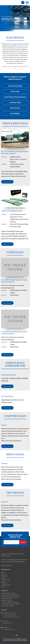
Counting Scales (15, 102)
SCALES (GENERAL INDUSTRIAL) (10, 595)
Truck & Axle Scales (15, 86)
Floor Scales (15, 91)
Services (3, 586)
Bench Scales (15, 108)
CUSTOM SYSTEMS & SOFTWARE (10, 604)
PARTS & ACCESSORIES (8, 606)
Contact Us (4, 583)
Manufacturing (5, 579)
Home (3, 572)
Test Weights (15, 113)
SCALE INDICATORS (7, 599)
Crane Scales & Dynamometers (15, 97)
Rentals (3, 578)
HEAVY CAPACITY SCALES (8, 593)
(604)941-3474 (8, 623)
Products (4, 574)
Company (4, 581)
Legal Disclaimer (6, 585)
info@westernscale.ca (9, 629)
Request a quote (7, 182)
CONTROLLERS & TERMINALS (10, 602)
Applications (5, 576)
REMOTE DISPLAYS (7, 600)
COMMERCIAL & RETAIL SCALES (10, 597)
